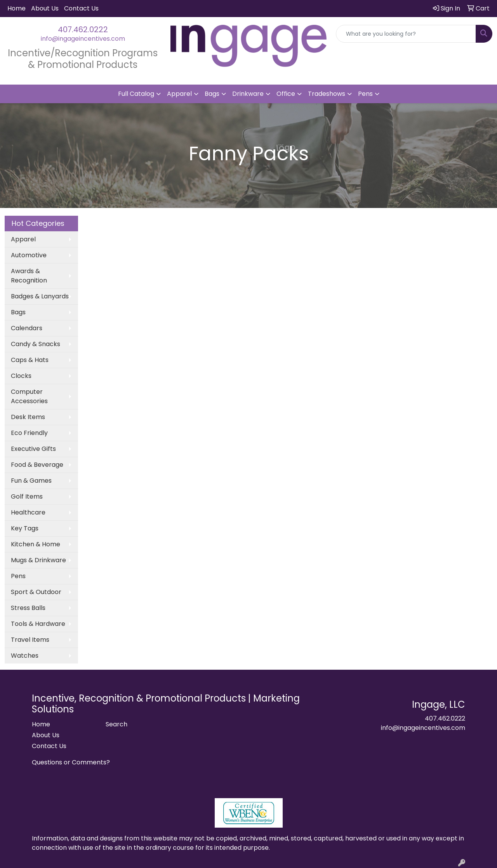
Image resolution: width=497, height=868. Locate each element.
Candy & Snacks (36, 344)
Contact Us (81, 8)
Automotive (29, 255)
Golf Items (27, 496)
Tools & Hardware (38, 624)
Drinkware (248, 94)
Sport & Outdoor (36, 592)
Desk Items (28, 417)
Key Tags (25, 528)
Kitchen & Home (36, 544)
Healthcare (28, 512)
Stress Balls (28, 608)
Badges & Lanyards (40, 296)
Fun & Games (31, 481)
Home (17, 8)
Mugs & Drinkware (38, 560)
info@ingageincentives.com (83, 39)
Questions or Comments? (71, 762)
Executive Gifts (33, 449)
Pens (365, 94)
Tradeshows (327, 94)
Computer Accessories (29, 396)
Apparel (179, 94)
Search (116, 724)
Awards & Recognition (29, 276)
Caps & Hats (30, 360)
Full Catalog (136, 94)
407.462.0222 (83, 29)
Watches (25, 656)
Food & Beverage (37, 465)
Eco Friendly (29, 433)
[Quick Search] (406, 34)
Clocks (21, 376)
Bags (212, 94)
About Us (45, 8)
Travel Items (30, 640)
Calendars (27, 328)
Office (286, 94)
